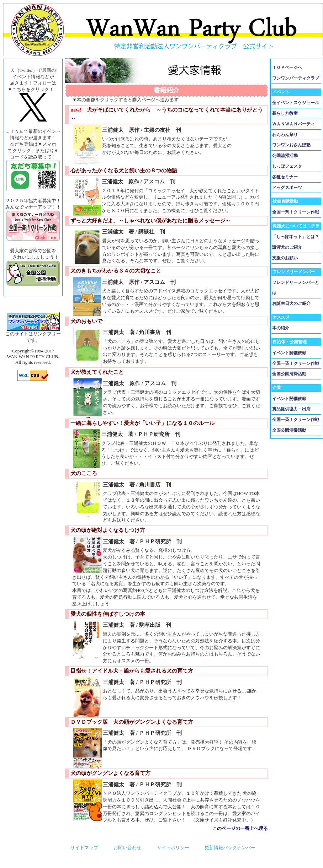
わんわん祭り (285, 135)
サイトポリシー (173, 848)
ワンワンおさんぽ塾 (291, 145)
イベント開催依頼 (289, 353)
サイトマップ (84, 848)
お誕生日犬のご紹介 (291, 303)
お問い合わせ (127, 848)
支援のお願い (285, 258)
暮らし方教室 (285, 113)
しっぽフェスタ (287, 166)
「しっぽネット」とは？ (296, 237)
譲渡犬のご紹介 (287, 247)
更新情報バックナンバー (230, 848)
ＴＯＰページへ (287, 68)
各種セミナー (285, 177)
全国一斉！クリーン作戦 (296, 212)
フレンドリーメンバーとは (296, 288)
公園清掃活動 (285, 156)
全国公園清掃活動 (289, 374)
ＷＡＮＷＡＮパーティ (293, 124)
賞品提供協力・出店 (291, 409)
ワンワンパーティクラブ (296, 78)
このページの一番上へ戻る (240, 828)
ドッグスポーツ (287, 188)
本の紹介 (281, 328)
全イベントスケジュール (296, 103)
